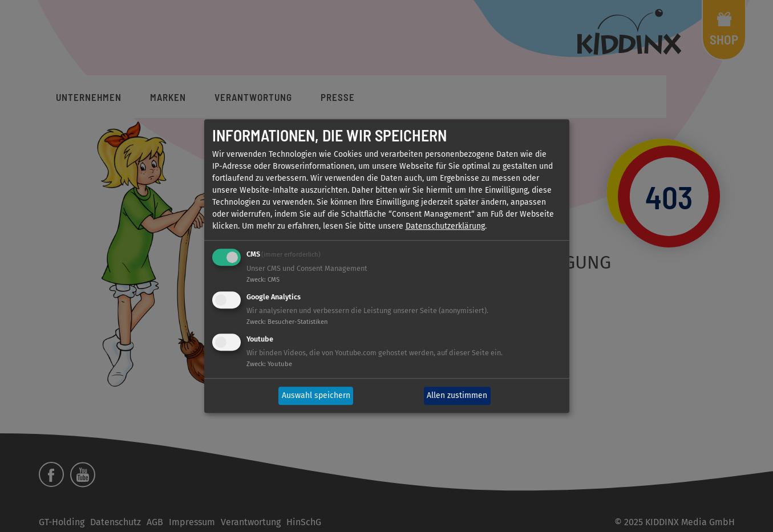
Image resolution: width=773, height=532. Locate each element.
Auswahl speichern (316, 396)
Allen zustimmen (457, 396)
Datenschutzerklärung (445, 227)
